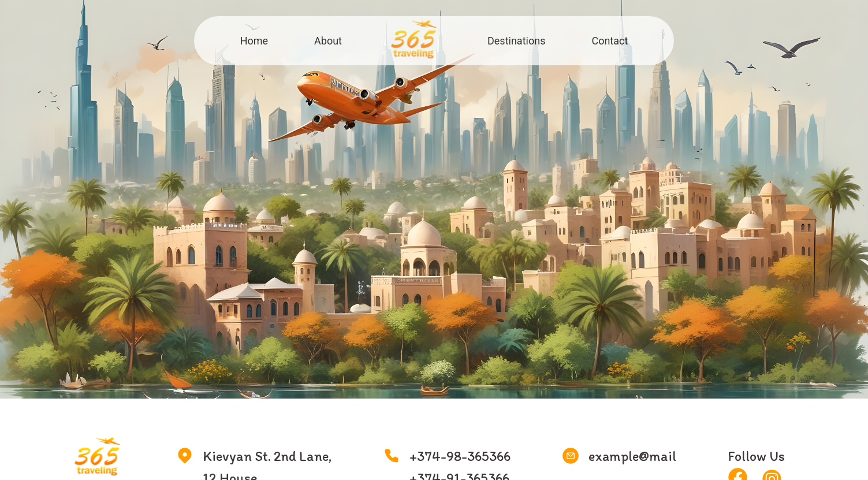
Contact (610, 41)
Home (254, 41)
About (328, 41)
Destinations (516, 41)
